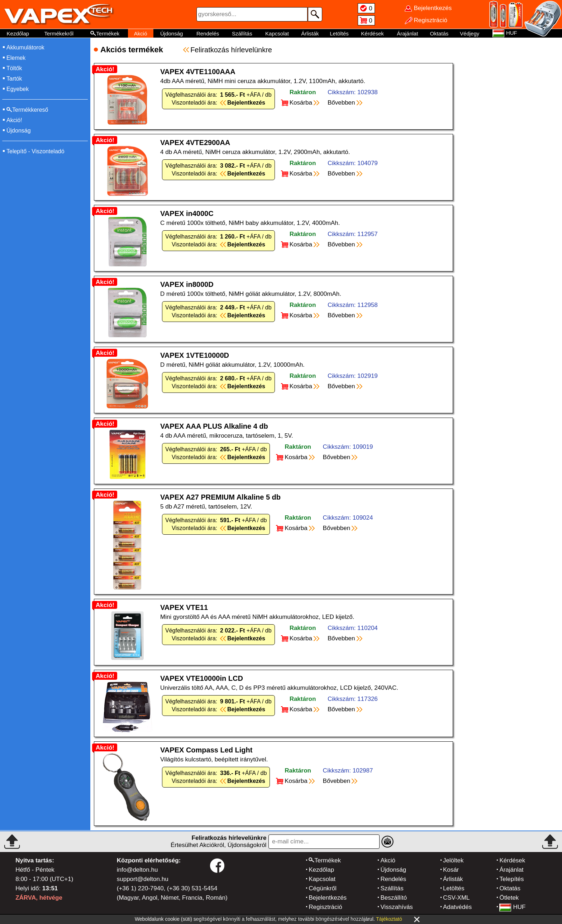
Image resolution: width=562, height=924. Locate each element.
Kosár (451, 870)
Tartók (14, 79)
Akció (141, 33)
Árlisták (310, 33)
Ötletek (509, 898)
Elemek (16, 58)
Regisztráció (325, 907)
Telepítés (511, 879)
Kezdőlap (18, 33)
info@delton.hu (137, 870)
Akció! (14, 120)
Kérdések (372, 33)
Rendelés (208, 33)
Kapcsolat (277, 33)
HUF (512, 907)
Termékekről (59, 33)
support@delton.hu (143, 879)
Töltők (14, 68)
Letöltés (339, 33)
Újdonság (172, 33)
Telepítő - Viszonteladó (35, 151)
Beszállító (394, 898)
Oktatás (439, 33)
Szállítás (242, 33)
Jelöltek (453, 860)
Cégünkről (323, 888)
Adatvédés (457, 907)
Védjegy (470, 33)
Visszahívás (396, 907)
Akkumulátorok (25, 47)
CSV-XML (456, 898)
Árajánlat (407, 33)
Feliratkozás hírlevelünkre (231, 50)
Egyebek (18, 89)
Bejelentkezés (328, 898)
